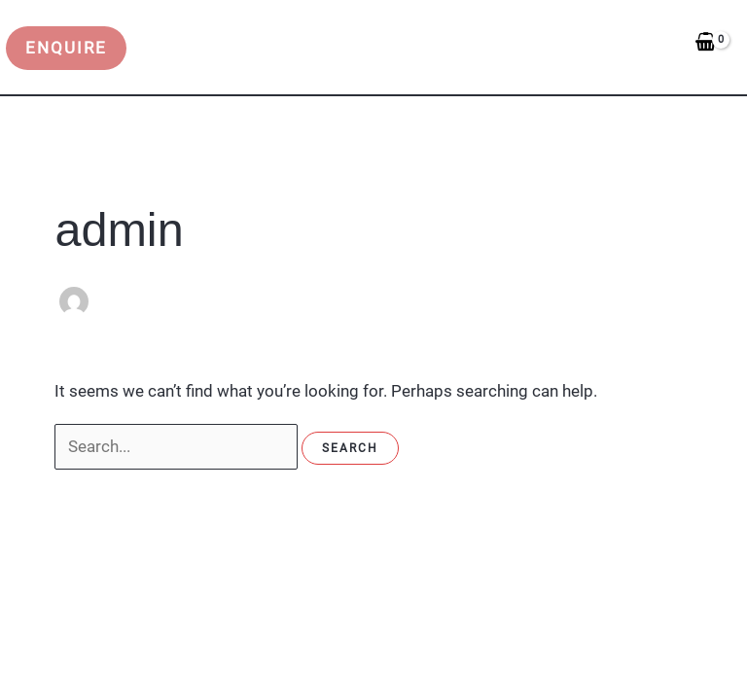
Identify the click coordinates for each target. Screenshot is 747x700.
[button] (70, 48)
